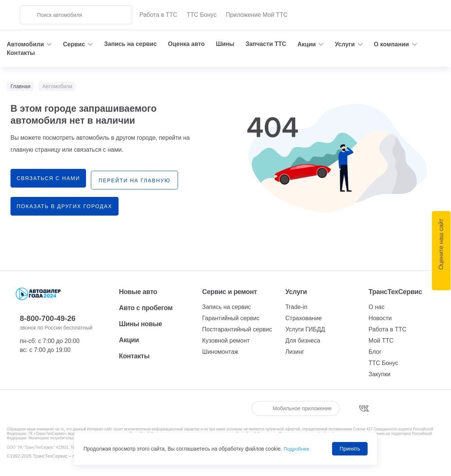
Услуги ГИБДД (305, 329)
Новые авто (138, 292)
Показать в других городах (66, 204)
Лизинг (295, 352)
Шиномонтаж (220, 352)
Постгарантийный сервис (237, 329)
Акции (129, 340)
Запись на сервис (130, 44)
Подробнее (297, 449)
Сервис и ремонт (230, 292)
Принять (350, 449)
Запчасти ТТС (266, 44)
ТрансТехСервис (395, 292)
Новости (380, 318)
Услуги (296, 292)
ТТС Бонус (202, 15)
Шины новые (140, 324)
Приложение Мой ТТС (257, 15)
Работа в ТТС (158, 15)
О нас (377, 307)
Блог (375, 352)
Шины (225, 44)
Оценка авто (186, 44)
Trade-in (296, 307)
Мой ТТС (381, 341)
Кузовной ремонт (226, 341)
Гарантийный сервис (231, 318)
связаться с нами (50, 178)
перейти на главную (141, 179)
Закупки (380, 374)
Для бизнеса (303, 341)
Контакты (21, 53)
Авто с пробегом (146, 308)
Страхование (303, 318)
